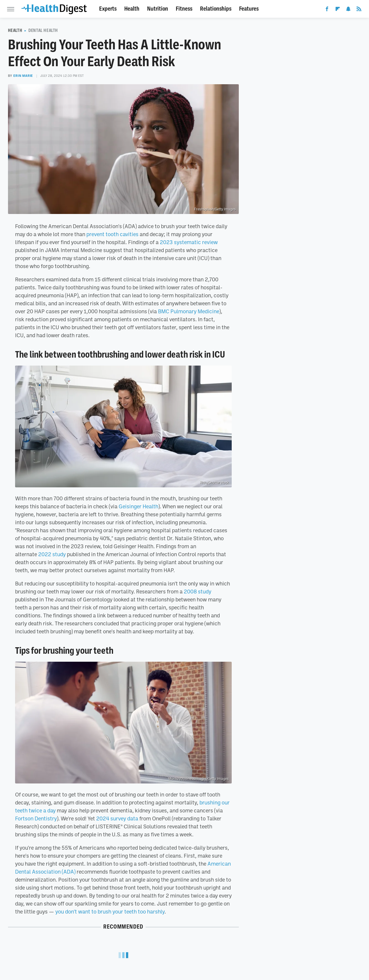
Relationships (216, 9)
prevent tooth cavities (112, 234)
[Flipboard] (338, 10)
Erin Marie (23, 76)
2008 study (198, 591)
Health (132, 9)
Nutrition (158, 9)
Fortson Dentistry (36, 818)
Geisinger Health (138, 506)
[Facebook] (327, 10)
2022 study (52, 554)
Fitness (184, 9)
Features (249, 9)
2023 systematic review (189, 242)
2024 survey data (117, 818)
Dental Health (43, 30)
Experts (108, 9)
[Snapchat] (348, 10)
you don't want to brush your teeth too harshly (110, 911)
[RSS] (359, 10)
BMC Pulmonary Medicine (189, 311)
